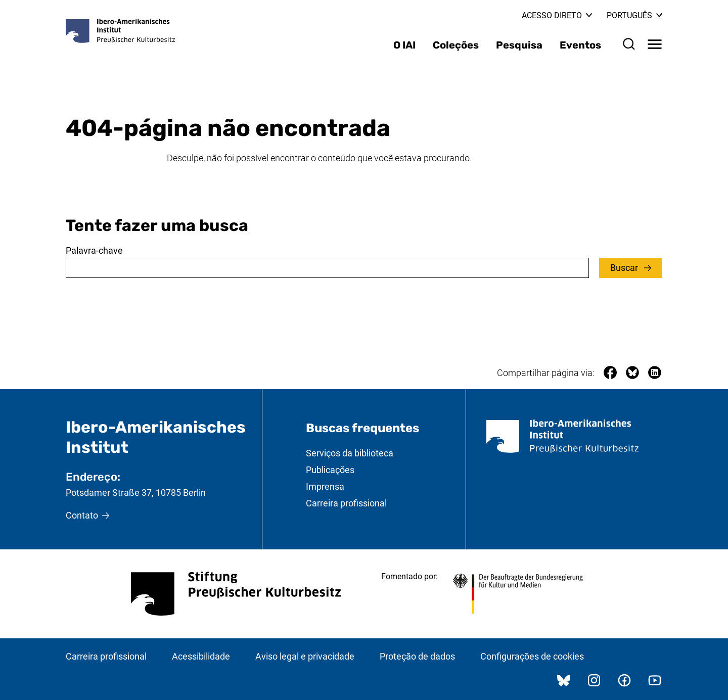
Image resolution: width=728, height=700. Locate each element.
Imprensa (325, 486)
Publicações (330, 470)
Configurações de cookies (532, 656)
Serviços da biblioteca (350, 453)
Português (634, 15)
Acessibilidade (201, 656)
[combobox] (327, 268)
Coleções (456, 45)
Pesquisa (519, 45)
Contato (82, 515)
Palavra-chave (94, 250)
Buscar (625, 268)
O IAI (404, 45)
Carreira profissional (346, 503)
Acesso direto (557, 15)
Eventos (580, 45)
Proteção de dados (417, 656)
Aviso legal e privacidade (305, 656)
